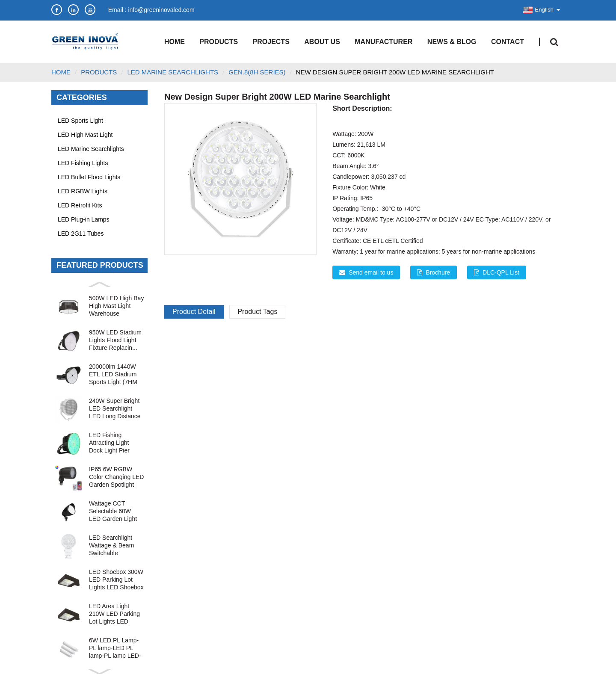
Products (219, 42)
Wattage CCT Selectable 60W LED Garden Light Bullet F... (113, 511)
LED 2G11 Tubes (81, 234)
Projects (271, 42)
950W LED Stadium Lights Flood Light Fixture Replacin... (115, 340)
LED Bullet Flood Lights (89, 177)
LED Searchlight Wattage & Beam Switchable (111, 545)
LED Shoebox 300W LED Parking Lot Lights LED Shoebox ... (116, 580)
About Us (322, 42)
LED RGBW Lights (83, 191)
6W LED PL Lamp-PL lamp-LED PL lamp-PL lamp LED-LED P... (115, 648)
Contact (508, 42)
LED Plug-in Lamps (84, 219)
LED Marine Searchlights (91, 149)
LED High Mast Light (85, 135)
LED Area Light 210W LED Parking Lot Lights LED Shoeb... (114, 614)
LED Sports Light (80, 121)
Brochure (438, 272)
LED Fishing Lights (83, 163)
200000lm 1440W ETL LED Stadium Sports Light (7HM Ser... (113, 374)
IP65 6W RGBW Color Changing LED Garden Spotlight (116, 477)
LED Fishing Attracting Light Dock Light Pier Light (109, 443)
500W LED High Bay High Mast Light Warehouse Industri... (116, 306)
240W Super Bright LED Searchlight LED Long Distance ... (115, 409)
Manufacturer (384, 42)
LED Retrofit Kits (80, 205)
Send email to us (371, 272)
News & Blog (452, 42)
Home (175, 42)
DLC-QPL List (501, 272)
